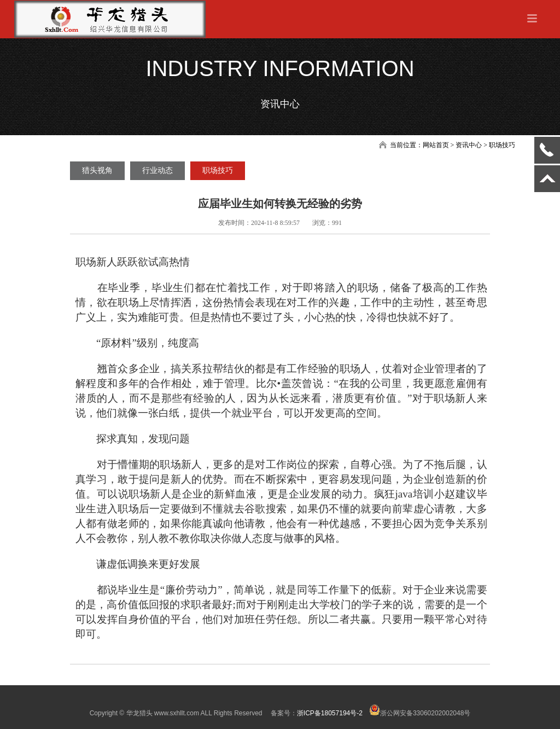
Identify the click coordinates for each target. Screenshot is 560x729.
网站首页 (436, 145)
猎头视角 (97, 170)
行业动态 (157, 170)
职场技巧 (218, 170)
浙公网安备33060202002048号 (420, 713)
